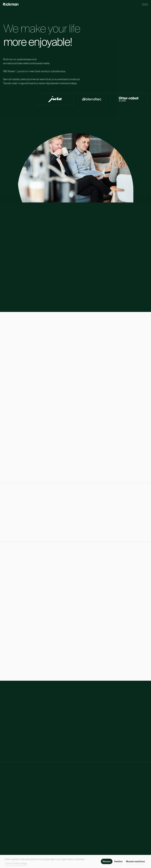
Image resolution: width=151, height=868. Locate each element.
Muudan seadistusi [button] (135, 863)
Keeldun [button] (118, 863)
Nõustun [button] (107, 863)
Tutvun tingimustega (16, 865)
